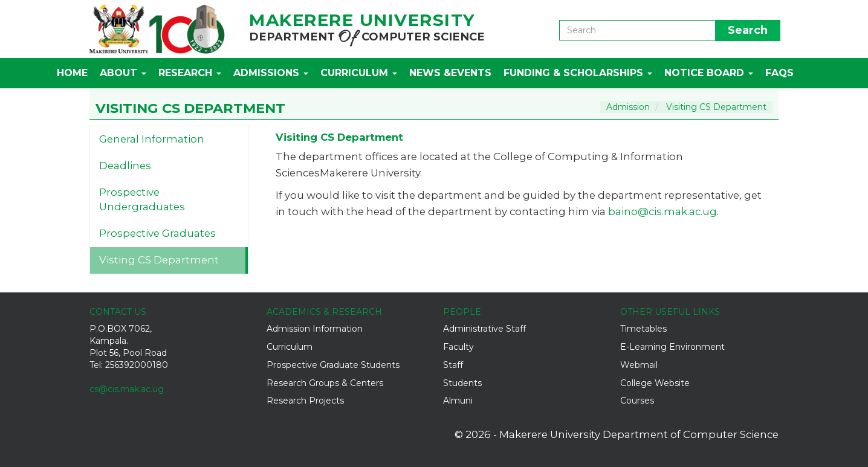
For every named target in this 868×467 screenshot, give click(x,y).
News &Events (450, 73)
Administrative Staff (484, 329)
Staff (453, 365)
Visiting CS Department (716, 107)
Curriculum (359, 73)
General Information (152, 139)
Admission (628, 107)
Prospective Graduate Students (333, 365)
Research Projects (305, 401)
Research (190, 73)
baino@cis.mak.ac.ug (662, 211)
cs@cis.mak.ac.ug (127, 389)
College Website (655, 383)
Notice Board (709, 73)
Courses (637, 401)
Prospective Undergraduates (142, 199)
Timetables (643, 329)
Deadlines (125, 166)
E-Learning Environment (672, 347)
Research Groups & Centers (325, 383)
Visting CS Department (159, 260)
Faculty (458, 347)
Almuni (458, 401)
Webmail (639, 365)
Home (72, 73)
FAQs (779, 73)
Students (462, 383)
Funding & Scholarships (578, 73)
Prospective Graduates (157, 233)
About (123, 73)
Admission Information (315, 329)
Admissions (271, 73)
